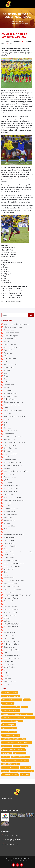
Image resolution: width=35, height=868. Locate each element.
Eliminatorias (9, 451)
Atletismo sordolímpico (13, 327)
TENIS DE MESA (10, 558)
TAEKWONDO (9, 569)
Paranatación (9, 434)
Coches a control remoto (13, 402)
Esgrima (7, 388)
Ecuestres (7, 419)
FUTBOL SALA (9, 540)
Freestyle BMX (9, 350)
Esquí (6, 425)
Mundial (7, 370)
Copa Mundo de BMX (12, 656)
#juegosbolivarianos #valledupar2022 (18, 771)
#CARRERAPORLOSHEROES (14, 739)
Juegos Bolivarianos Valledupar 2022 (18, 552)
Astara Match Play (11, 491)
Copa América (9, 647)
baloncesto (8, 503)
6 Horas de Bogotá (11, 336)
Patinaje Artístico (10, 607)
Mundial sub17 (9, 512)
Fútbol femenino (10, 537)
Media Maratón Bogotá (13, 463)
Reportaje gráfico (10, 365)
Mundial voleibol (10, 514)
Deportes (7, 414)
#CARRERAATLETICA (11, 735)
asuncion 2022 (9, 526)
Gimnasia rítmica (10, 445)
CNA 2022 (7, 532)
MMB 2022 (26, 768)
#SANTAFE (7, 753)
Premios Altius (9, 439)
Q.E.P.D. (7, 480)
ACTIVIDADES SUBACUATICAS (15, 581)
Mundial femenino (11, 393)
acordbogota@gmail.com (13, 840)
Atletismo (7, 679)
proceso (7, 523)
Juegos (6, 373)
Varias (6, 549)
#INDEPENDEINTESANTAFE (13, 750)
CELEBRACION (9, 592)
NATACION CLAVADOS (12, 624)
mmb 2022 (8, 517)
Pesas (6, 604)
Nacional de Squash (11, 610)
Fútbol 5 (7, 382)
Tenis (6, 575)
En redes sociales (10, 431)
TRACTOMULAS (10, 615)
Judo (6, 670)
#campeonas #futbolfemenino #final (17, 714)
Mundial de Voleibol (11, 561)
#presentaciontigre (20, 757)
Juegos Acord (9, 474)
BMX (5, 572)
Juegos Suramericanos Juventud (16, 324)
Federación (8, 483)
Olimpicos (8, 684)
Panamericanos (10, 460)
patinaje (7, 621)
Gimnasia (7, 428)
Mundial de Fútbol (11, 509)
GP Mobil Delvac (10, 344)
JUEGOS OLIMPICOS (12, 659)
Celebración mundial (12, 405)
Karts (6, 422)
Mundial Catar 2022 (11, 586)
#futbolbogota (9, 725)
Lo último (14, 21)
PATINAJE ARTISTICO (11, 633)
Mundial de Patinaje (12, 598)
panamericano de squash (14, 535)
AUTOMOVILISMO (10, 693)
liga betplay (8, 494)
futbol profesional (10, 775)
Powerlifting (9, 353)
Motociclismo (9, 385)
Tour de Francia (10, 546)
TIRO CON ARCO (10, 638)
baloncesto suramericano (14, 500)
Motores (7, 408)
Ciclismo (7, 676)
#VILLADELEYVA (9, 732)
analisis (7, 506)
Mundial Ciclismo (10, 396)
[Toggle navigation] (31, 4)
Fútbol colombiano (11, 644)
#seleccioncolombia (11, 707)
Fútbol (6, 673)
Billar (6, 356)
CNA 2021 (7, 630)
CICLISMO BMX (10, 555)
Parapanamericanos (12, 486)
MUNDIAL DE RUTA (11, 612)
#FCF (25, 707)
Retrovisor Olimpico (11, 641)
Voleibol (7, 529)
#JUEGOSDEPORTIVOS (12, 700)
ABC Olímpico (9, 667)
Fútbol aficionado (11, 399)
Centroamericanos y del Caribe (16, 471)
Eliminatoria (9, 390)
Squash (7, 457)
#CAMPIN (7, 746)
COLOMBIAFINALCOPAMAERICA (15, 760)
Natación (7, 468)
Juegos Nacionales (11, 454)
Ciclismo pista (9, 330)
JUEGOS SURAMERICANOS (14, 563)
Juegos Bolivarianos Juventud (15, 416)
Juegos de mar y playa (12, 497)
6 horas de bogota (11, 488)
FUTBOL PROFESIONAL (13, 589)
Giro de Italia (9, 661)
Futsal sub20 (9, 367)
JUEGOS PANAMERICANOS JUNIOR (17, 595)
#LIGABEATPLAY (21, 746)
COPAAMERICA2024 (11, 764)
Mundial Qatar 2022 (11, 650)
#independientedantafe (12, 721)
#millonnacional (9, 728)
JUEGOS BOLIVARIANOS (13, 566)
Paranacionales (10, 477)
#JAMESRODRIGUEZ (11, 710)
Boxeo (6, 379)
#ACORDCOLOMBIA (11, 696)
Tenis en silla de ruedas (13, 411)
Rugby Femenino (10, 584)
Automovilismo (10, 682)
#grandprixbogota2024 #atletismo (17, 743)
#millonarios (20, 753)
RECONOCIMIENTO (11, 627)
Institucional (9, 578)
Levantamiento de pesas (13, 437)
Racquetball (8, 601)
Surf (5, 362)
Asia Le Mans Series (11, 333)
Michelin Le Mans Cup (12, 347)
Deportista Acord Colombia (14, 442)
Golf (5, 653)
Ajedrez (7, 341)
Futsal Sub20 (8, 703)
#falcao (6, 757)
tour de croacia (10, 520)
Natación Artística (11, 339)
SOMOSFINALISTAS (10, 768)
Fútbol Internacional (12, 359)
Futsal (6, 376)
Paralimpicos (9, 543)
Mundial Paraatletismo (13, 465)
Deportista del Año (11, 448)
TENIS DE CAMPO (10, 635)
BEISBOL (7, 618)
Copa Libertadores (11, 664)
